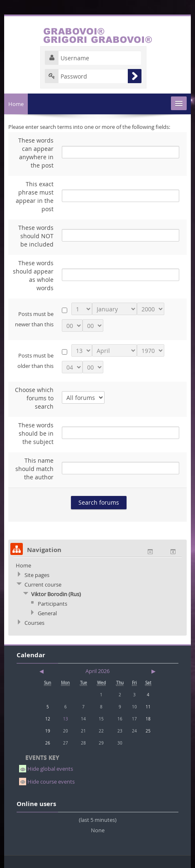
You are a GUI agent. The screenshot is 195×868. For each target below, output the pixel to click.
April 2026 (97, 671)
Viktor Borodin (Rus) (56, 594)
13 (66, 719)
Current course (43, 584)
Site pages (37, 575)
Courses (34, 623)
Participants (52, 604)
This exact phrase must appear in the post (35, 196)
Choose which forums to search (34, 398)
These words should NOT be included (36, 236)
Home (16, 104)
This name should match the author (34, 469)
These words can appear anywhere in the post (36, 153)
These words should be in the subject (36, 433)
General (47, 613)
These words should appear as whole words (33, 275)
